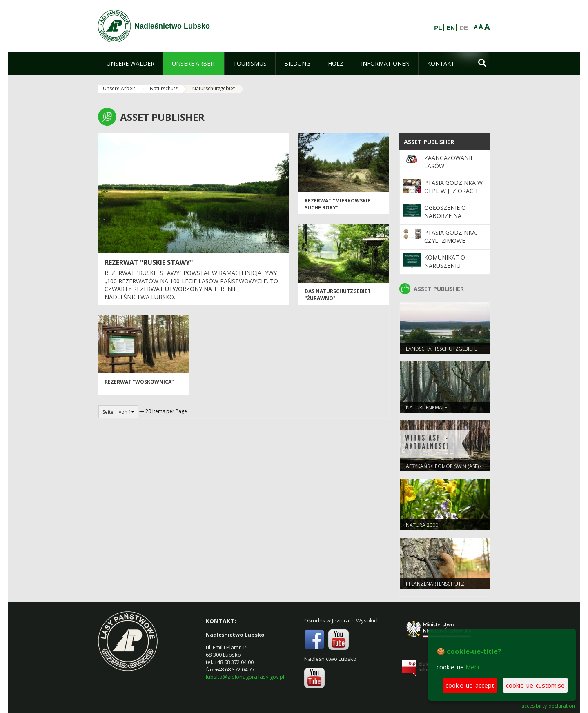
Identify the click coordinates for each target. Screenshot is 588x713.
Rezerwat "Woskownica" (139, 382)
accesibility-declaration (548, 706)
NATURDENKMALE (427, 408)
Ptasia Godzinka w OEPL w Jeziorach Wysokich (453, 191)
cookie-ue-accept (470, 685)
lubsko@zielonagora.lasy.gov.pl (245, 677)
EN (451, 28)
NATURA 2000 (422, 525)
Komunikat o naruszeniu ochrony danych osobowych (451, 270)
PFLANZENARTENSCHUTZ (435, 584)
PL (438, 28)
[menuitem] (130, 64)
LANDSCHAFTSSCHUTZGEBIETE (441, 349)
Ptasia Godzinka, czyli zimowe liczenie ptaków (451, 241)
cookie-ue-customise (535, 685)
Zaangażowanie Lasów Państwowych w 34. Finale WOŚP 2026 (455, 170)
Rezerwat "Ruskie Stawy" (149, 262)
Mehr (473, 667)
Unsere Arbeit (119, 88)
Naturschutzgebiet (214, 88)
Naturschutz (164, 88)
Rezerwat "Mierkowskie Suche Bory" (337, 204)
